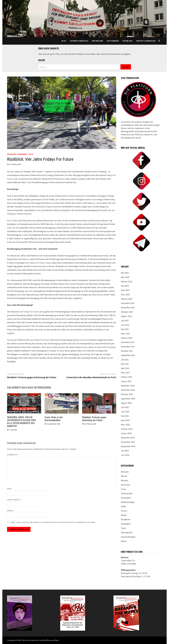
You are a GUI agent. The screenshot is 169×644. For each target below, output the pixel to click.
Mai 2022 (125, 329)
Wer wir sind (97, 41)
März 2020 (125, 425)
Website (11, 511)
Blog (64, 41)
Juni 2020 (125, 412)
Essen (123, 489)
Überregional (127, 532)
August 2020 (126, 403)
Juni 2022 (125, 325)
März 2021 (125, 373)
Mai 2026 (125, 273)
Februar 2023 (127, 299)
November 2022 (128, 308)
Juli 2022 (125, 321)
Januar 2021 (126, 381)
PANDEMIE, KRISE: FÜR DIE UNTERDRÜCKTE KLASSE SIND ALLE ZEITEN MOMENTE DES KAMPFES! (21, 422)
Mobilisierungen (128, 502)
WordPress (47, 640)
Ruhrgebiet (22, 154)
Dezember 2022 (128, 303)
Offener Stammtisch (79, 41)
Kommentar (13, 455)
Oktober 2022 (127, 312)
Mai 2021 (125, 364)
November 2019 (128, 442)
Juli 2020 (125, 407)
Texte (31, 154)
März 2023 (125, 295)
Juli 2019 (125, 451)
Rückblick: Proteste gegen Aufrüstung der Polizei (94, 419)
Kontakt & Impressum (146, 41)
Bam (57, 640)
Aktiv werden (113, 41)
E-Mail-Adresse (14, 500)
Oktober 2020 (127, 394)
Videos (124, 541)
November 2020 (128, 390)
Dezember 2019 (128, 438)
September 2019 (128, 446)
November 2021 (128, 347)
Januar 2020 (126, 433)
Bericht (124, 476)
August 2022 (126, 316)
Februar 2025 (127, 282)
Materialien (126, 498)
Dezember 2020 (128, 386)
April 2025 (125, 277)
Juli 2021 (125, 360)
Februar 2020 (127, 429)
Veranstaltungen (128, 537)
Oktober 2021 (127, 351)
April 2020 (125, 420)
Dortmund (125, 485)
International (127, 493)
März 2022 (125, 334)
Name (10, 489)
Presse (124, 511)
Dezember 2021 (128, 342)
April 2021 (125, 368)
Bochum (125, 480)
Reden (124, 515)
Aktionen (125, 472)
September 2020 (128, 399)
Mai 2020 (125, 416)
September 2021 (128, 355)
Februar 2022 (127, 338)
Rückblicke (127, 41)
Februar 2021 (127, 377)
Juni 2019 (125, 455)
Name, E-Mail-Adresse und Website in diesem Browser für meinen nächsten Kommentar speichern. (53, 522)
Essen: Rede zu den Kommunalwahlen (54, 419)
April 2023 (125, 290)
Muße (123, 506)
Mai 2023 (125, 286)
